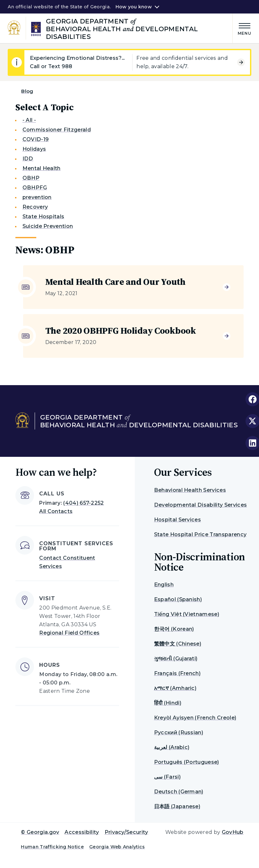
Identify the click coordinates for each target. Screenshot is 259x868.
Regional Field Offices (69, 633)
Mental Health (42, 168)
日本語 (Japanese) (177, 806)
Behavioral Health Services (190, 490)
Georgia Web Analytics (117, 847)
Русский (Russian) (179, 732)
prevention (37, 197)
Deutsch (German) (179, 792)
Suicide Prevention (48, 226)
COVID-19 (36, 139)
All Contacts (56, 511)
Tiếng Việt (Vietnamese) (187, 614)
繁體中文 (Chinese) (178, 644)
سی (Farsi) (167, 777)
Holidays (34, 149)
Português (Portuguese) (187, 762)
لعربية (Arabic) (172, 747)
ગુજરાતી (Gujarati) (176, 659)
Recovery (35, 207)
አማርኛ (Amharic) (175, 688)
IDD (28, 159)
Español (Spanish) (178, 599)
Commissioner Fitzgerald (57, 130)
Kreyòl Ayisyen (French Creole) (195, 718)
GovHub (233, 832)
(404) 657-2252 (83, 503)
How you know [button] (134, 7)
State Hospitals (43, 217)
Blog (27, 91)
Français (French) (177, 673)
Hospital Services (177, 520)
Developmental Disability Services (201, 505)
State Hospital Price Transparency (200, 534)
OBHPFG (35, 188)
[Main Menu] (242, 28)
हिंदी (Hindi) (168, 703)
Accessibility (82, 832)
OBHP (31, 178)
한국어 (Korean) (174, 629)
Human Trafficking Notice (52, 847)
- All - (29, 120)
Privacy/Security (126, 832)
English (164, 585)
